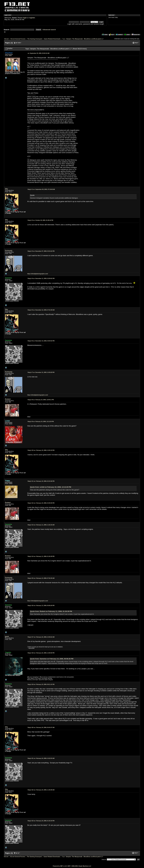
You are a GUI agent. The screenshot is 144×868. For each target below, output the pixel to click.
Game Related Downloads (52, 39)
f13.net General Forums (18, 39)
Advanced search (49, 30)
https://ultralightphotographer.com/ (38, 274)
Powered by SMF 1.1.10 (60, 866)
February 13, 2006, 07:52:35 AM (41, 578)
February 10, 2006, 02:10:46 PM (41, 481)
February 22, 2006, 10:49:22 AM (41, 637)
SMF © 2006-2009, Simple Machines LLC (79, 866)
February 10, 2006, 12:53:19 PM (41, 450)
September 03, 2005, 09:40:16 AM (39, 53)
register (32, 18)
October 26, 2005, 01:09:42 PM (40, 220)
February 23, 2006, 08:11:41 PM (41, 684)
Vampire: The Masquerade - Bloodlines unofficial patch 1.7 (85, 39)
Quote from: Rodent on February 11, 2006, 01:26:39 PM (51, 611)
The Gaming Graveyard (35, 39)
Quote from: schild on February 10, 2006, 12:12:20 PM (51, 487)
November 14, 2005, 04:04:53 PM (41, 341)
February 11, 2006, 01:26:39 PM (41, 556)
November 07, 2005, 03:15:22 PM (41, 251)
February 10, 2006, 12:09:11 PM (41, 400)
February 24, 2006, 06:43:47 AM (41, 727)
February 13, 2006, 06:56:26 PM (41, 606)
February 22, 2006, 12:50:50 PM (41, 653)
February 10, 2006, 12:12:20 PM (41, 422)
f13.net (7, 39)
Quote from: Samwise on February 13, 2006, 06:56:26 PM (52, 659)
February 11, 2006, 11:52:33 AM (41, 525)
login (25, 18)
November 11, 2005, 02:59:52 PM (41, 278)
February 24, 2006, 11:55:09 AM (41, 790)
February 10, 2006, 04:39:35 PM (41, 503)
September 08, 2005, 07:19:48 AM (41, 189)
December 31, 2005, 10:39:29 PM (41, 372)
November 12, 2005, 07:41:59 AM (41, 310)
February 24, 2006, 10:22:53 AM (41, 758)
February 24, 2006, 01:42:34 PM (41, 821)
